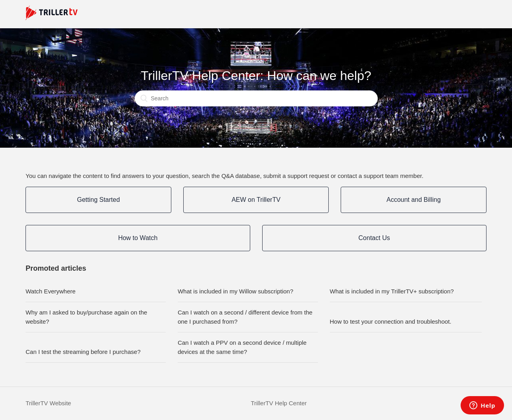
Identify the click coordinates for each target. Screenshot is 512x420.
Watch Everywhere (50, 291)
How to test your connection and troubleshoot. (391, 321)
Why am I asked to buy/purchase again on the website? (86, 317)
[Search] (256, 99)
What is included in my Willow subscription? (235, 291)
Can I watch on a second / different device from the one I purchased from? (245, 317)
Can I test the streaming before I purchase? (83, 352)
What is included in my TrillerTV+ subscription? (392, 291)
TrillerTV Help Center (279, 403)
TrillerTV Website (48, 403)
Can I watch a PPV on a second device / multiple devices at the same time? (242, 347)
